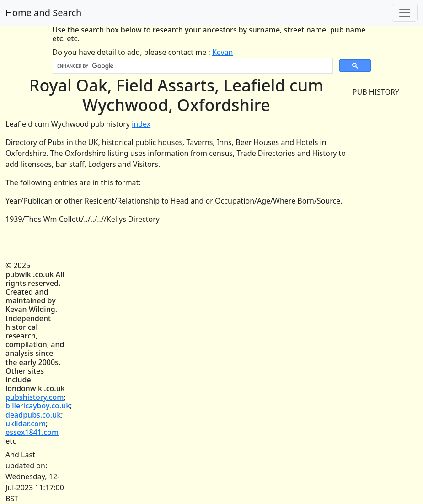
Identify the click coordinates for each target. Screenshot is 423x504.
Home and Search (43, 13)
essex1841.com (32, 432)
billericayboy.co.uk (38, 406)
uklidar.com (26, 424)
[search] (192, 66)
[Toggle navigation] (405, 13)
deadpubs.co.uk (33, 415)
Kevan (223, 52)
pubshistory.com (35, 397)
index (141, 124)
